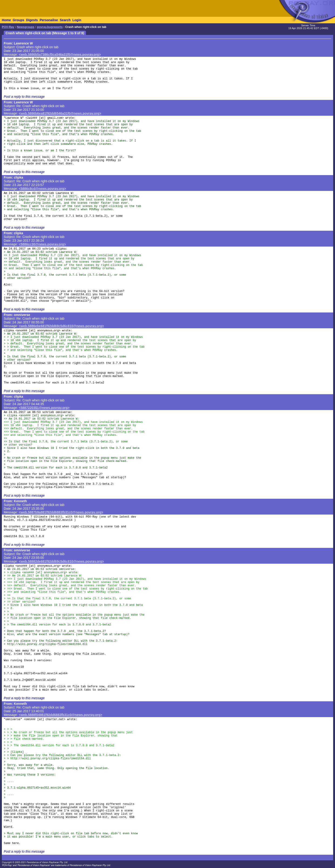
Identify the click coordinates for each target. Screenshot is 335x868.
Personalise (49, 20)
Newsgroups (26, 27)
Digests (32, 20)
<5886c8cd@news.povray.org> (42, 189)
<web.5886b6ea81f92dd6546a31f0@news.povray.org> (60, 113)
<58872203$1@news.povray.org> (44, 408)
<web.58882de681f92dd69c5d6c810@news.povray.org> (61, 561)
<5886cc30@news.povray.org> (42, 244)
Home (6, 20)
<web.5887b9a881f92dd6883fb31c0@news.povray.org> (61, 512)
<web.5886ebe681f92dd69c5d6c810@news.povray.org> (61, 326)
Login (77, 20)
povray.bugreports (50, 27)
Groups (18, 20)
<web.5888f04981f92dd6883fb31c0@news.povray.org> (61, 715)
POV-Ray (8, 27)
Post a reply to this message (24, 97)
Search (65, 20)
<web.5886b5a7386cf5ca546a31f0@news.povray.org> (60, 54)
